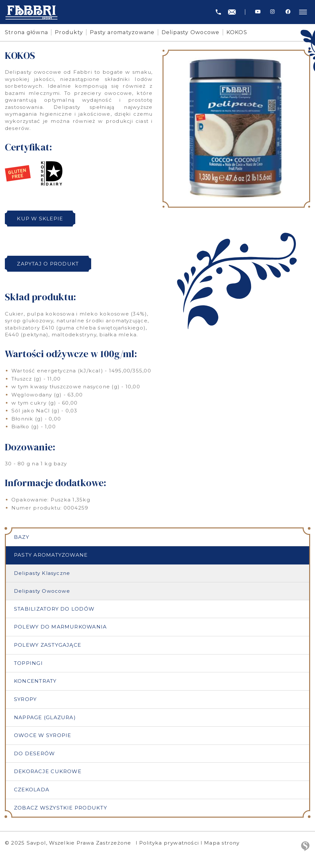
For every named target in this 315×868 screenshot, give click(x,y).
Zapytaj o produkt (48, 264)
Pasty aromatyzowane (122, 32)
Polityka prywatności (169, 843)
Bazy (22, 537)
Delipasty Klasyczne (42, 573)
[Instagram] (272, 12)
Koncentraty (35, 681)
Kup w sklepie (40, 219)
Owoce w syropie (42, 735)
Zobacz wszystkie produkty (61, 808)
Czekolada (32, 790)
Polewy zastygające (48, 645)
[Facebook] (288, 12)
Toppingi (28, 663)
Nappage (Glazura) (45, 717)
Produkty (69, 32)
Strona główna (26, 32)
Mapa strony (222, 843)
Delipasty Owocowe (191, 32)
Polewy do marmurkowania (60, 627)
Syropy (25, 699)
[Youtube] (258, 12)
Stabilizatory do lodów (54, 609)
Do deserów (34, 753)
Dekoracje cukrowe (48, 771)
